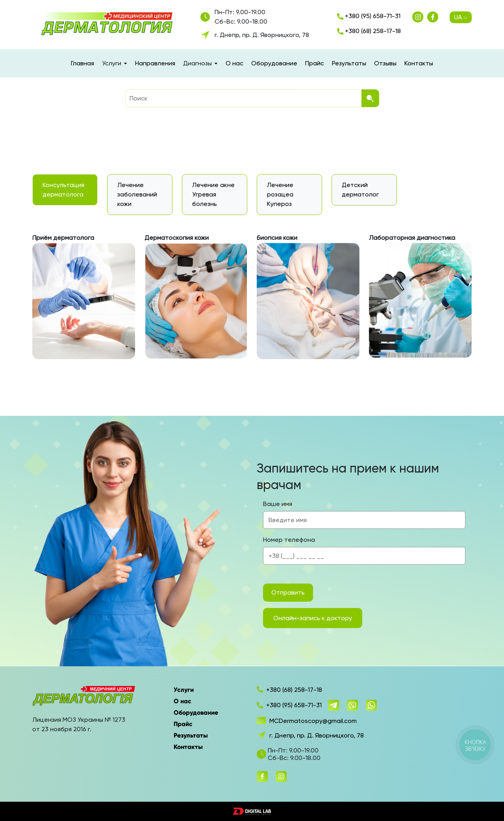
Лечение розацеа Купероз (280, 194)
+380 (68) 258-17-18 (369, 31)
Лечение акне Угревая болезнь (213, 194)
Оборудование (274, 63)
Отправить (288, 592)
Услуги (184, 690)
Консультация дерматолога (63, 190)
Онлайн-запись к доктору (313, 618)
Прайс (315, 63)
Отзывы (385, 63)
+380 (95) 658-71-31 (369, 16)
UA (461, 17)
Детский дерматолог (360, 190)
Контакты (419, 63)
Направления (155, 63)
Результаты (349, 63)
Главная (82, 63)
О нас (234, 63)
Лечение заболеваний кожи (137, 194)
